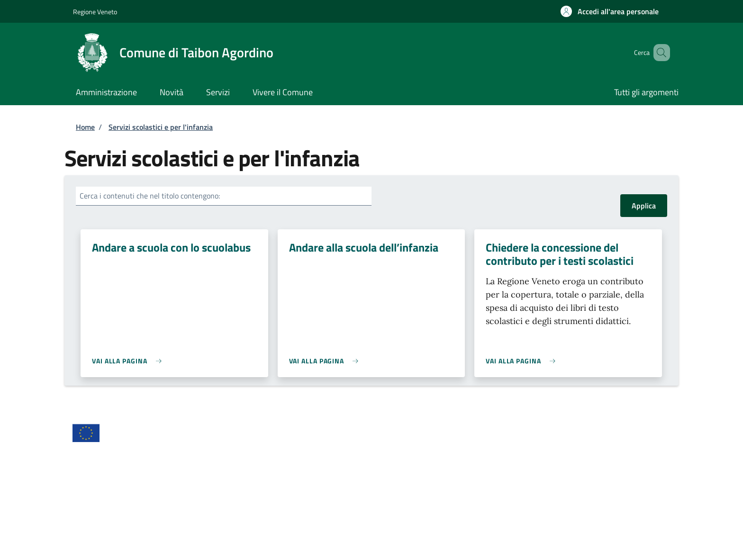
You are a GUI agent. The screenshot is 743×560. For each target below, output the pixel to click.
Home (85, 127)
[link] (129, 361)
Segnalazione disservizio (111, 526)
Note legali (547, 469)
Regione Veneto (95, 12)
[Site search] (659, 53)
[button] (610, 11)
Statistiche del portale (108, 507)
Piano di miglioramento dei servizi (279, 526)
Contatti (238, 488)
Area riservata (95, 469)
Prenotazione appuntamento (423, 488)
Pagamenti (394, 507)
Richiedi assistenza (560, 488)
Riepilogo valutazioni (563, 507)
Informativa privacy (408, 469)
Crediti (235, 469)
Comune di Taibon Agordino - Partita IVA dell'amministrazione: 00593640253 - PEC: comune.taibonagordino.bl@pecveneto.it (273, 545)
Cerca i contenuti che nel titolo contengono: (150, 196)
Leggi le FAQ (245, 507)
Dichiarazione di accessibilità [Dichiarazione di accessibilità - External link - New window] (118, 488)
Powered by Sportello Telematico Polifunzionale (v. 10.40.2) (577, 545)
